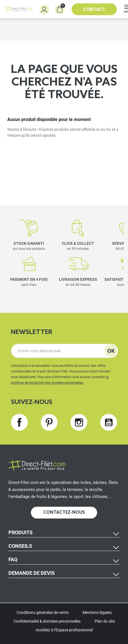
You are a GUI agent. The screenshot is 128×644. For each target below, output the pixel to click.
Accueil (14, 47)
